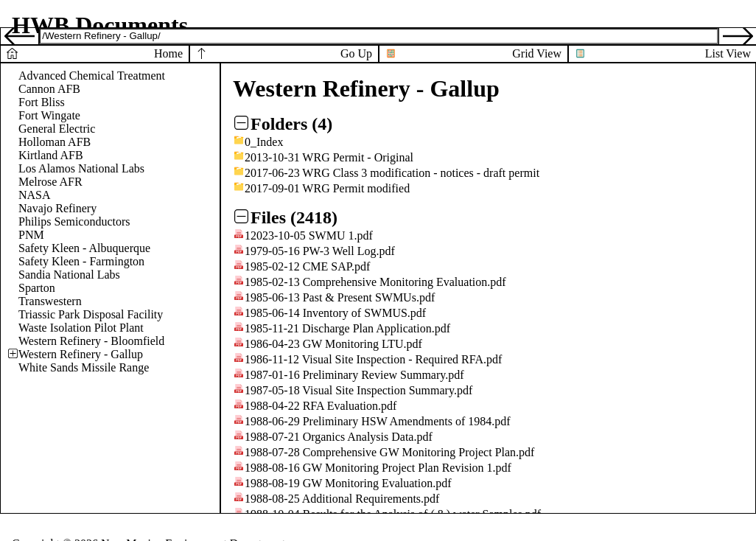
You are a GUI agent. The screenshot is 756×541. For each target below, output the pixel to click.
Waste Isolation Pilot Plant (81, 328)
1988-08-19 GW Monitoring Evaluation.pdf (348, 483)
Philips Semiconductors (74, 221)
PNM (31, 235)
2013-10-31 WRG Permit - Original (329, 157)
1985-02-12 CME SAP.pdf (307, 266)
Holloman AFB (55, 142)
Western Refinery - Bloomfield (91, 341)
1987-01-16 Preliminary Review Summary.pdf (354, 375)
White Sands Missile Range (84, 367)
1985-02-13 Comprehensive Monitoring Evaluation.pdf (375, 282)
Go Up (356, 53)
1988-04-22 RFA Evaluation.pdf (321, 406)
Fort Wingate (49, 115)
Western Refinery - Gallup (81, 354)
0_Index (264, 142)
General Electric (57, 129)
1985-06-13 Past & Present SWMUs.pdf (340, 297)
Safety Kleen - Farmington (81, 261)
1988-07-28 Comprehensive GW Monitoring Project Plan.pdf (389, 452)
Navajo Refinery (57, 208)
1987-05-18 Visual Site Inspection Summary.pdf (358, 390)
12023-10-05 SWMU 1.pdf (309, 235)
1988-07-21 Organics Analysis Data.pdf (339, 437)
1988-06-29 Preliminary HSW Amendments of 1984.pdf (378, 421)
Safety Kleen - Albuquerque (84, 248)
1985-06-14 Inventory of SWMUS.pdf (335, 313)
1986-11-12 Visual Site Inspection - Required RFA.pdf (373, 359)
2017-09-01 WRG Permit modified (327, 188)
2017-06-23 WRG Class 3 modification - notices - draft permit (392, 173)
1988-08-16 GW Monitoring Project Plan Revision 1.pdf (378, 468)
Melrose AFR (50, 182)
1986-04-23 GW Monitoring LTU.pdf (333, 344)
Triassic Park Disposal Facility (91, 314)
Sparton (37, 288)
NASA (35, 195)
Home (168, 53)
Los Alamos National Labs (81, 168)
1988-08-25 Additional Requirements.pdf (342, 499)
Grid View (537, 53)
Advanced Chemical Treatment (92, 76)
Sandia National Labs (69, 275)
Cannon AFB (49, 89)
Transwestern (50, 301)
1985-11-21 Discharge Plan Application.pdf (347, 328)
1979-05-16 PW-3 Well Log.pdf (320, 251)
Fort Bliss (42, 102)
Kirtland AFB (51, 155)
